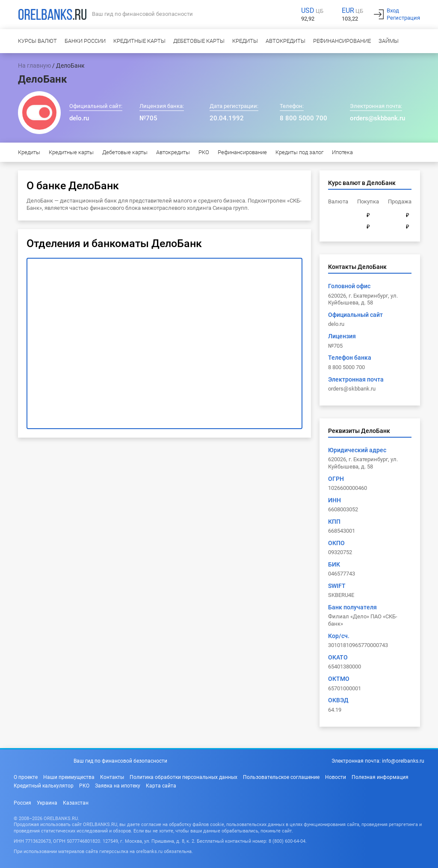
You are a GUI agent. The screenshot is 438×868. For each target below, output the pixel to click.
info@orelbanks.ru (403, 761)
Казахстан (76, 803)
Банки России (85, 41)
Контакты (112, 777)
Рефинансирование (342, 41)
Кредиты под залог (299, 152)
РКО (204, 152)
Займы (389, 41)
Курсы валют (37, 41)
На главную (34, 66)
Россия (22, 803)
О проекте (26, 777)
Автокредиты (286, 41)
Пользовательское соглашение (281, 777)
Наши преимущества (69, 777)
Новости (336, 777)
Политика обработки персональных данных (183, 777)
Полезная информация (380, 777)
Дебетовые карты (199, 41)
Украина (47, 803)
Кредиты (245, 41)
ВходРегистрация (403, 14)
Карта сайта (161, 786)
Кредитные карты (139, 41)
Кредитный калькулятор (44, 786)
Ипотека (342, 152)
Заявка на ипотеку (118, 786)
